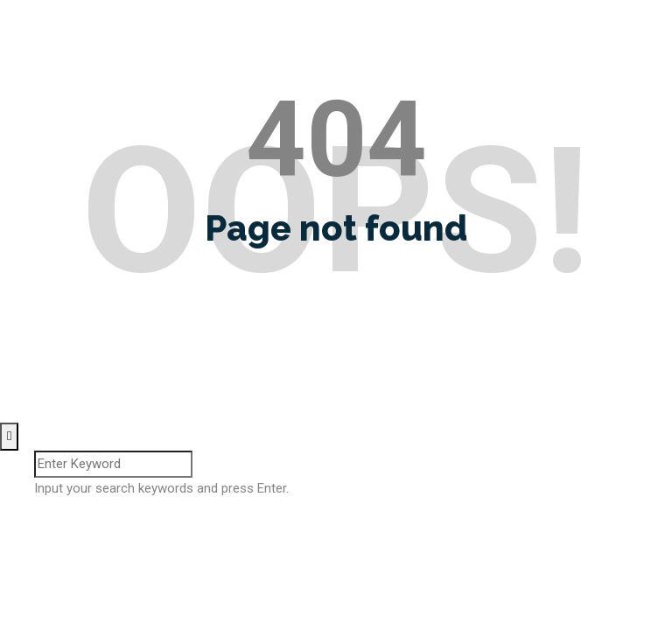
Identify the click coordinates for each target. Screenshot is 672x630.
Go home (336, 315)
